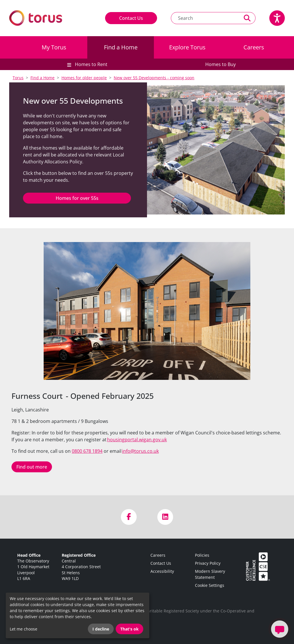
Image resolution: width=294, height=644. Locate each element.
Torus (18, 78)
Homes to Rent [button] (91, 64)
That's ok (129, 629)
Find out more (32, 467)
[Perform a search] (247, 18)
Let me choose (24, 629)
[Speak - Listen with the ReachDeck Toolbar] (277, 18)
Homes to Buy (220, 64)
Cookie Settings (210, 585)
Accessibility (162, 571)
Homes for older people (84, 78)
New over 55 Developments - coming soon (154, 78)
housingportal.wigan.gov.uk (137, 440)
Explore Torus (187, 47)
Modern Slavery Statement (210, 574)
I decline (101, 629)
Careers (254, 47)
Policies (202, 555)
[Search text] (205, 18)
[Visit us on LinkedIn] (165, 517)
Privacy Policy (208, 563)
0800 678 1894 (87, 451)
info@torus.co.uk (140, 451)
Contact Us (131, 18)
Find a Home (121, 47)
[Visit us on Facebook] (129, 517)
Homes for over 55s (77, 198)
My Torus (54, 47)
